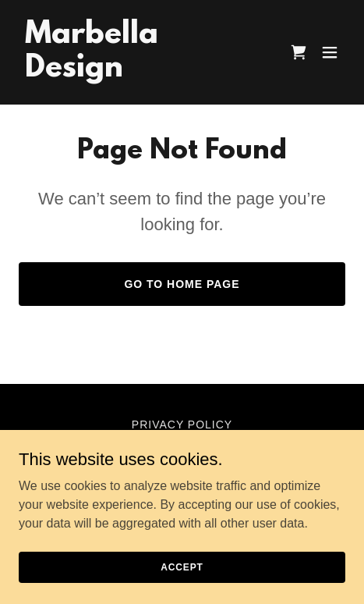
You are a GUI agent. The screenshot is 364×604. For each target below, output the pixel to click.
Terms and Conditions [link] (182, 443)
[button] (330, 52)
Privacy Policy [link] (182, 425)
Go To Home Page (182, 284)
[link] (133, 72)
